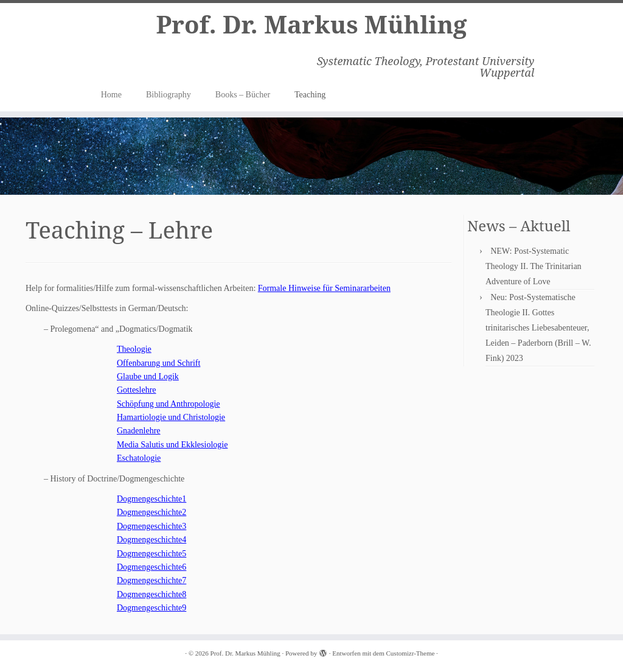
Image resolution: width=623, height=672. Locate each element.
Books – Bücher (243, 95)
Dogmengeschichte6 (151, 567)
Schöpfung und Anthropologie (169, 404)
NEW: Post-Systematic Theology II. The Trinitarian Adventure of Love (534, 266)
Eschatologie (139, 458)
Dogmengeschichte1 (151, 499)
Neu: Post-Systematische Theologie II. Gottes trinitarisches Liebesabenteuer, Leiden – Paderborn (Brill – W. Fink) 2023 (538, 328)
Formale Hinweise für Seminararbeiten (324, 288)
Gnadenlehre (139, 431)
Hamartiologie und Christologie (171, 417)
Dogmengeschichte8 (151, 594)
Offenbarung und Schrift (158, 363)
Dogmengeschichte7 (151, 580)
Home (111, 95)
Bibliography (169, 95)
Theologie (134, 349)
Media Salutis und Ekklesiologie (172, 445)
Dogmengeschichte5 (151, 554)
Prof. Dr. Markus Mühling (311, 24)
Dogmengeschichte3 (151, 526)
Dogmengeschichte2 (151, 512)
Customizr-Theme (411, 653)
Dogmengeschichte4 (151, 540)
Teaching (310, 95)
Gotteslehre (137, 390)
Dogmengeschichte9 (151, 608)
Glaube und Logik (148, 376)
